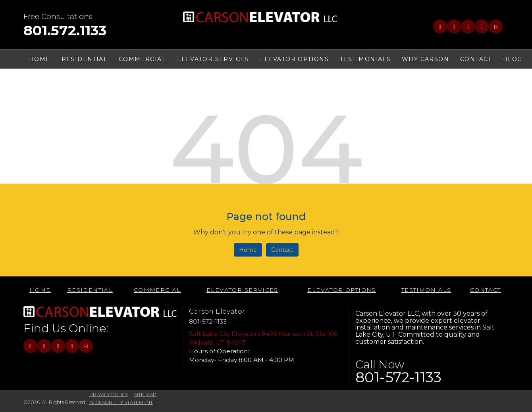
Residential (85, 59)
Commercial (142, 59)
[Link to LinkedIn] (468, 26)
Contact (282, 250)
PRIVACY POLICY (109, 394)
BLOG (513, 59)
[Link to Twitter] (454, 26)
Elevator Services (213, 59)
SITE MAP (145, 394)
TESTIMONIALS (365, 59)
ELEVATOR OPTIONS (294, 59)
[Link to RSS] (482, 26)
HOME (40, 59)
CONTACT (476, 59)
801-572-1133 (208, 321)
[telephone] (65, 32)
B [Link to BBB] (496, 27)
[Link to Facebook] (440, 26)
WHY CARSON (425, 59)
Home (248, 250)
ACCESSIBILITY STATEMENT (121, 402)
